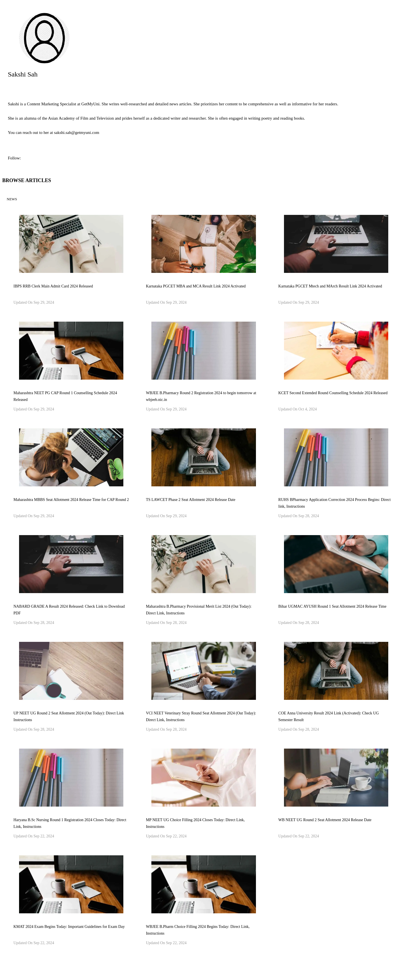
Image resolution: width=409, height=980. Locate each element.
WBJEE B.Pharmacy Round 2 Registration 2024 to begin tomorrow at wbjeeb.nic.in (201, 396)
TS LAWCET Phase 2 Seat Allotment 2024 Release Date (190, 500)
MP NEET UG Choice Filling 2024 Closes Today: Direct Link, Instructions (195, 823)
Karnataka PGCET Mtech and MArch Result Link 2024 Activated (330, 286)
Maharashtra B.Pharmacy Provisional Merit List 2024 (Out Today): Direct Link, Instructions (199, 610)
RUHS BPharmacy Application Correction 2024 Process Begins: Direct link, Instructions (335, 503)
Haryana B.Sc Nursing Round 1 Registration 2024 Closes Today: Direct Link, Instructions (70, 823)
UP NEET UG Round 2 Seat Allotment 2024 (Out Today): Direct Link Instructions (69, 717)
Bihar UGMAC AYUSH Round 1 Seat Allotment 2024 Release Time (332, 606)
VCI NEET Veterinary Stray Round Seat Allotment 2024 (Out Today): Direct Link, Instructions (201, 717)
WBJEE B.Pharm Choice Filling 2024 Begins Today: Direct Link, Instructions (198, 930)
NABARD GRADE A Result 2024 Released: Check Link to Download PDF (69, 610)
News (12, 199)
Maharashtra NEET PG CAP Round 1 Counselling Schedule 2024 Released (65, 396)
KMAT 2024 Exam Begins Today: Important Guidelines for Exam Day (69, 927)
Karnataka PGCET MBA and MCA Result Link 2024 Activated (196, 286)
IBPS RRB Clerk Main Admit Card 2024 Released (53, 286)
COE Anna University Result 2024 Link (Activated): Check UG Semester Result (329, 717)
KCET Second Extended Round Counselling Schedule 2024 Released (333, 393)
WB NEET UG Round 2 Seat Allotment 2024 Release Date (325, 820)
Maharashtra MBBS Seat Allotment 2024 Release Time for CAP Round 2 (71, 500)
